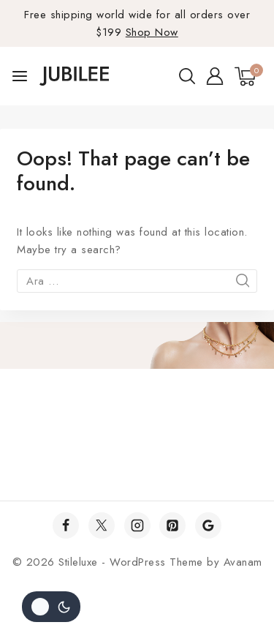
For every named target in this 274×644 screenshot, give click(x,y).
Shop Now (152, 32)
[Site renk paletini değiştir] (51, 607)
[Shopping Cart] (249, 76)
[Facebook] (66, 525)
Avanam (243, 562)
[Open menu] (20, 76)
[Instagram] (137, 525)
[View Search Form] (187, 76)
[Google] (208, 525)
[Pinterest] (172, 525)
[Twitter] (102, 525)
